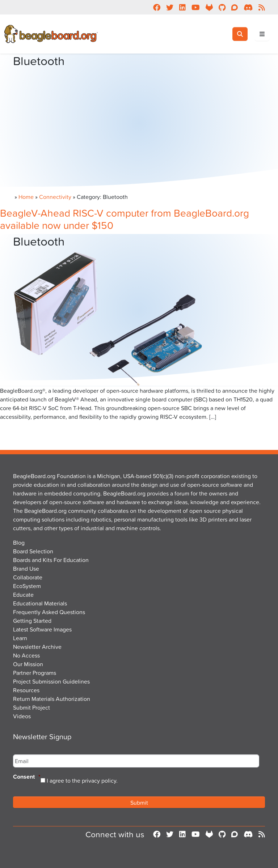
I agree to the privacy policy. (82, 780)
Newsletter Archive (37, 647)
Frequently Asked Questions (49, 612)
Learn (20, 638)
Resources (26, 690)
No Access (26, 655)
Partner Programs (35, 673)
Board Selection (33, 551)
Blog (19, 542)
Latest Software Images (42, 629)
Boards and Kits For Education (51, 560)
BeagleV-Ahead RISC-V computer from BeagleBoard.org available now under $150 (125, 219)
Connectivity (55, 197)
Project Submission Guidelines (51, 681)
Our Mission (28, 664)
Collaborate (28, 577)
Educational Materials (40, 603)
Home (26, 197)
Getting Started (32, 621)
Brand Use (26, 569)
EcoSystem (27, 586)
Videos (22, 716)
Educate (23, 595)
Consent (27, 777)
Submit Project (31, 707)
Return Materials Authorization (52, 699)
